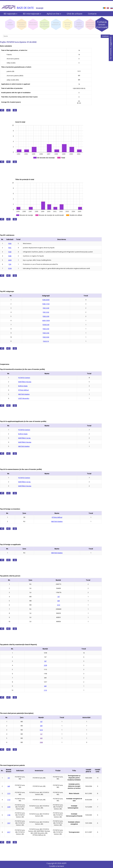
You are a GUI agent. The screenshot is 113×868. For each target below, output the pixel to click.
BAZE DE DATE (25, 8)
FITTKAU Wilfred (23, 390)
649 (59, 601)
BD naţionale (10, 14)
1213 (58, 605)
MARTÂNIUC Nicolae (25, 382)
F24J (10, 264)
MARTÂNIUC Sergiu (24, 438)
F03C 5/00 (46, 308)
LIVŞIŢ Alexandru (24, 398)
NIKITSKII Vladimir (24, 394)
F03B (10, 256)
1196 (9, 815)
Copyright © (52, 863)
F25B (10, 252)
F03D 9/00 (46, 337)
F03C (10, 248)
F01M (10, 268)
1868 (41, 742)
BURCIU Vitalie (23, 386)
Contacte (92, 14)
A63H (10, 260)
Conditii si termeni (56, 866)
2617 (9, 832)
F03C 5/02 (46, 312)
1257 (9, 823)
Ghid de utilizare (75, 14)
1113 (45, 690)
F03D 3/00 (46, 316)
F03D (10, 243)
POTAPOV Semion (24, 378)
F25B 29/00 (46, 300)
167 (59, 597)
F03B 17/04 (46, 304)
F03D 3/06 (46, 333)
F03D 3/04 (46, 329)
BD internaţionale (32, 14)
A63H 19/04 (46, 320)
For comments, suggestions (111, 48)
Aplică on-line (54, 14)
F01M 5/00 (46, 325)
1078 (45, 665)
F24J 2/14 (46, 341)
